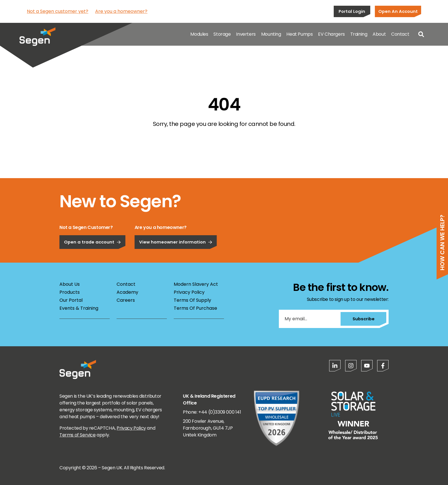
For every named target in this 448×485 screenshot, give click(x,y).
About (379, 34)
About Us (70, 284)
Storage (222, 34)
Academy (127, 292)
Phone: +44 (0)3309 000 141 (212, 412)
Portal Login (352, 11)
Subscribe (364, 319)
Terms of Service (78, 435)
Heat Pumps (299, 34)
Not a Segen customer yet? (58, 11)
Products (70, 292)
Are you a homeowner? (121, 11)
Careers (126, 300)
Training (359, 34)
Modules (199, 34)
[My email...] (310, 319)
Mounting (271, 34)
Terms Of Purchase (195, 308)
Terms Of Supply (192, 300)
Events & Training (79, 308)
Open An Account (398, 11)
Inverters (246, 34)
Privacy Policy (189, 292)
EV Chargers (331, 34)
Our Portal (71, 300)
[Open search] (421, 34)
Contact (400, 34)
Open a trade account (92, 242)
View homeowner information (176, 242)
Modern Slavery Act (196, 284)
